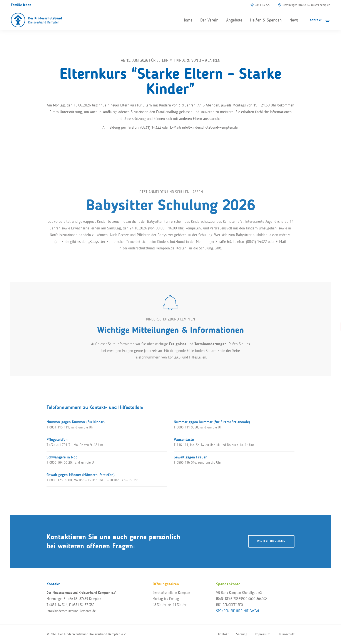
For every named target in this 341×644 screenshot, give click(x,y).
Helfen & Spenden (266, 20)
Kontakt (316, 20)
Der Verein (209, 20)
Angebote (234, 20)
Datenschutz (286, 634)
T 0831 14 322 (57, 605)
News (294, 20)
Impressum (262, 634)
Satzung (242, 634)
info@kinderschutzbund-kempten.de (71, 611)
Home (187, 20)
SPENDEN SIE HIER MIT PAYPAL (238, 611)
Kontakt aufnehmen (271, 541)
